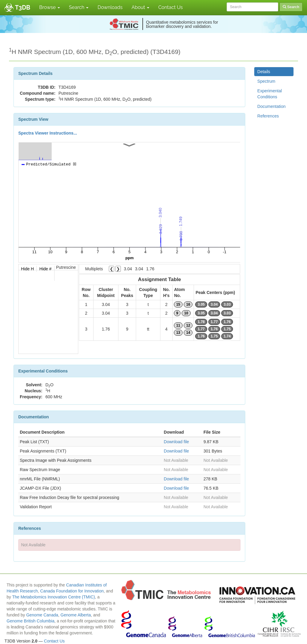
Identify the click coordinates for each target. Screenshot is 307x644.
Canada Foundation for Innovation (72, 591)
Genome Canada (42, 615)
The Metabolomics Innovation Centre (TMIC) (53, 597)
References (268, 116)
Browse (50, 7)
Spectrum (266, 81)
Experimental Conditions (270, 94)
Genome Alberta (76, 615)
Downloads (110, 7)
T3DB (23, 7)
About (140, 7)
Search (79, 7)
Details (264, 72)
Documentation (271, 106)
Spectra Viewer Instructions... (48, 133)
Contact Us (171, 7)
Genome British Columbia (31, 621)
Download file (176, 442)
